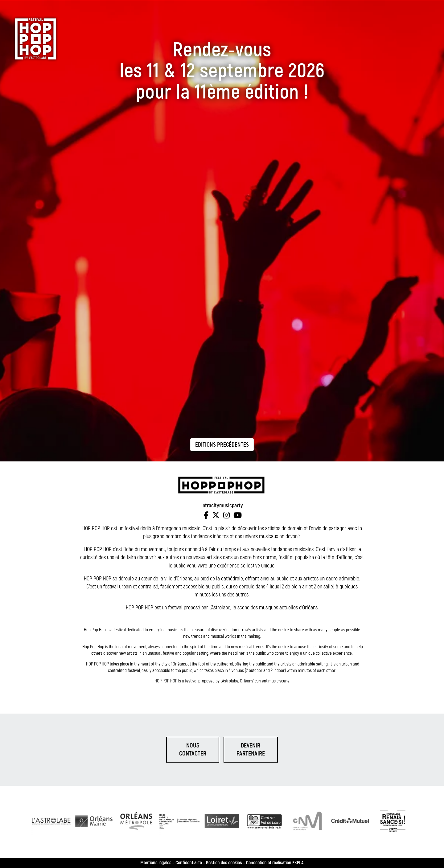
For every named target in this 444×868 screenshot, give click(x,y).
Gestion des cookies (224, 863)
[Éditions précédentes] (222, 444)
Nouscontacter (193, 749)
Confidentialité (189, 863)
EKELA (298, 863)
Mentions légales (156, 863)
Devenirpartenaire (251, 749)
